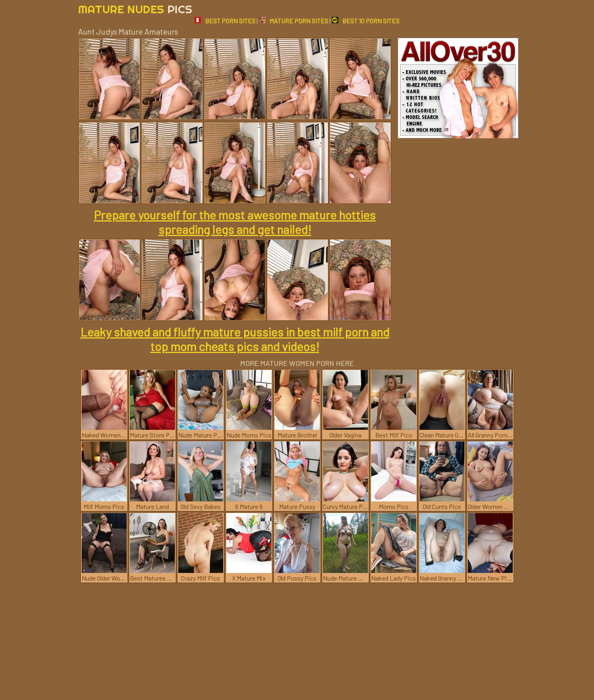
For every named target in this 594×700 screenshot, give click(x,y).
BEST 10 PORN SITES (366, 21)
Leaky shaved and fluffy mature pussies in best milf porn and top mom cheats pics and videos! (235, 339)
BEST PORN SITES (225, 21)
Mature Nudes (135, 9)
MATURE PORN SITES (294, 21)
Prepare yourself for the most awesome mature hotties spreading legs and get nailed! (235, 222)
